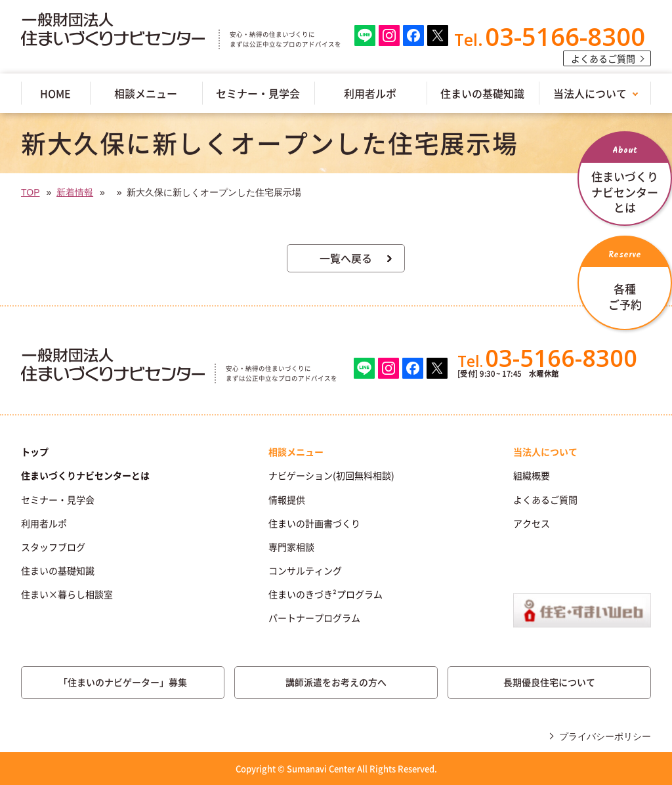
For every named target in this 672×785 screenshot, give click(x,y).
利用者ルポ (370, 93)
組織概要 (532, 475)
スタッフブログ (53, 547)
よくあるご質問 (603, 58)
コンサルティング (305, 570)
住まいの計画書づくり (314, 523)
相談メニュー (146, 93)
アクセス (532, 523)
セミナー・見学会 (258, 93)
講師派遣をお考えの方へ (336, 682)
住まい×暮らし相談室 (67, 594)
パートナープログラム (314, 618)
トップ (35, 452)
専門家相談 (291, 547)
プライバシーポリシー (605, 736)
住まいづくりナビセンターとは (85, 475)
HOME (55, 93)
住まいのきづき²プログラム (325, 594)
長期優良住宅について (549, 682)
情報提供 (287, 499)
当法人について (590, 93)
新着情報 (75, 192)
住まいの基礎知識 (482, 93)
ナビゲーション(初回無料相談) (331, 475)
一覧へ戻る (346, 258)
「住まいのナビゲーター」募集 (123, 682)
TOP (31, 192)
